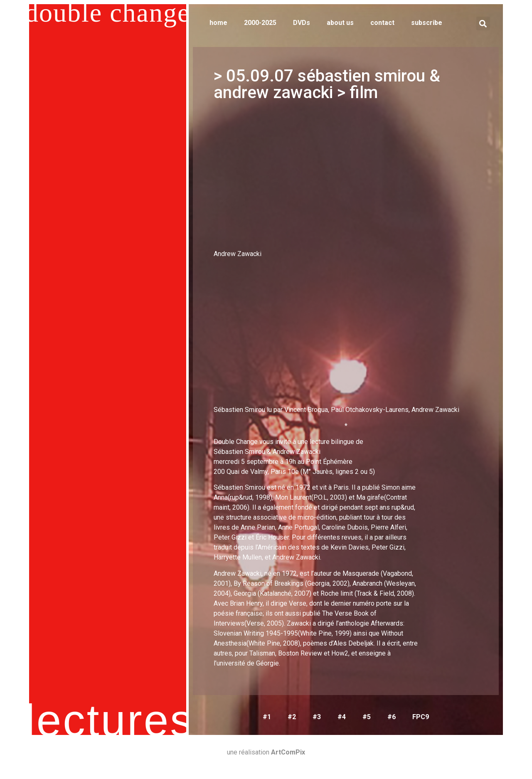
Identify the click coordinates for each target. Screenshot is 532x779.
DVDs (302, 23)
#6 (392, 717)
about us (340, 23)
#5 (367, 717)
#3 (317, 717)
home (218, 23)
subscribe (427, 23)
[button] (483, 23)
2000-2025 (260, 23)
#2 (292, 717)
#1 (267, 717)
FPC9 (421, 717)
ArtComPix (288, 752)
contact (382, 23)
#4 (342, 717)
